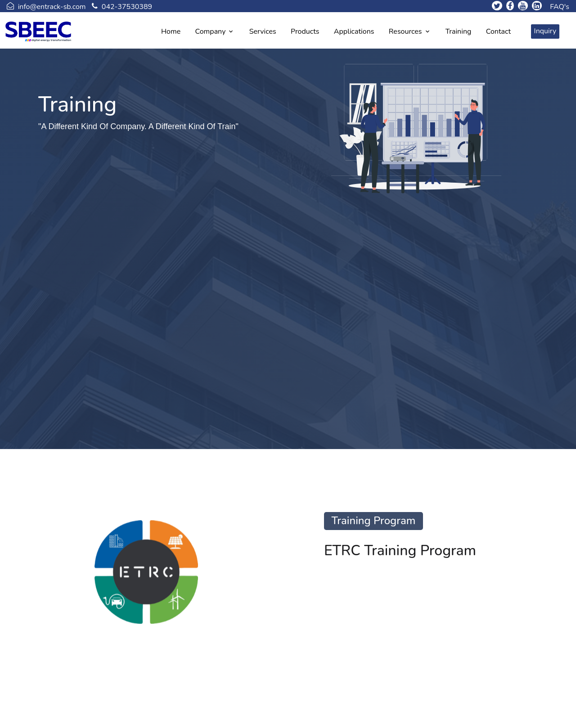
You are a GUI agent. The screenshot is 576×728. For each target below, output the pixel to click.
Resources (405, 31)
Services (263, 31)
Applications (354, 31)
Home (171, 31)
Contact (498, 31)
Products (305, 31)
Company (211, 31)
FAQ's (560, 7)
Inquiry (545, 31)
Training (459, 31)
